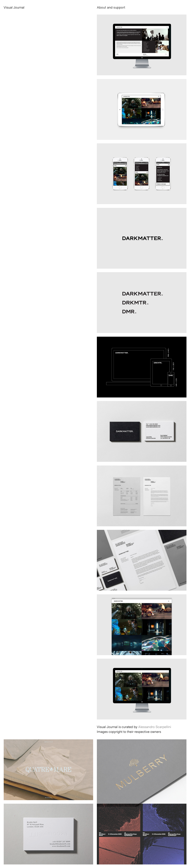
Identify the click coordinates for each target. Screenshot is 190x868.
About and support (111, 7)
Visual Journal (14, 7)
